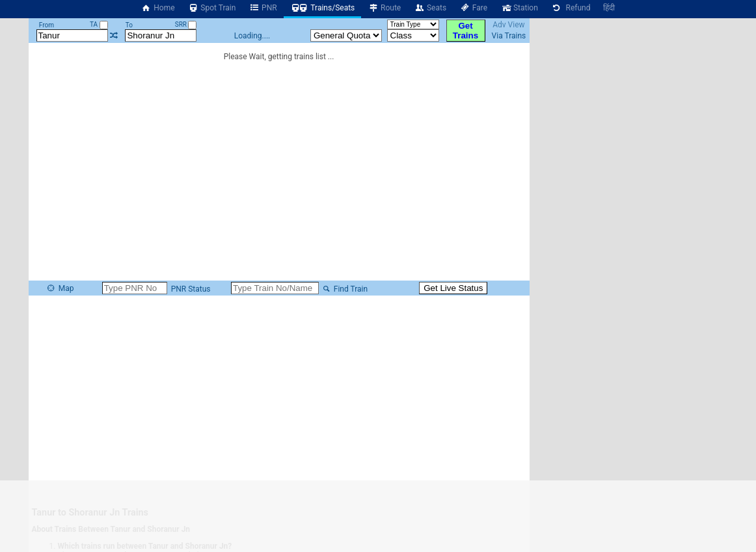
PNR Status (190, 289)
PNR (263, 8)
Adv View (508, 25)
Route (384, 8)
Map (60, 288)
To (129, 25)
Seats (430, 8)
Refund (571, 8)
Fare (473, 8)
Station (519, 8)
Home (158, 8)
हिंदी (609, 8)
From (47, 25)
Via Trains (509, 36)
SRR (186, 24)
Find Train (344, 289)
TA (99, 24)
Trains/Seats (323, 8)
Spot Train (212, 8)
